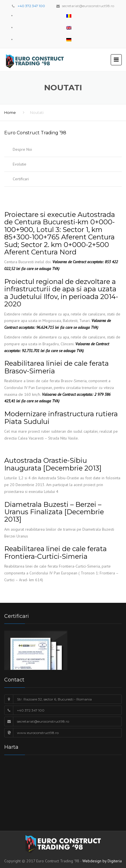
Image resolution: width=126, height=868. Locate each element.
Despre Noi (22, 149)
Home (10, 112)
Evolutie (20, 164)
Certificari (21, 179)
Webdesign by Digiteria (102, 861)
